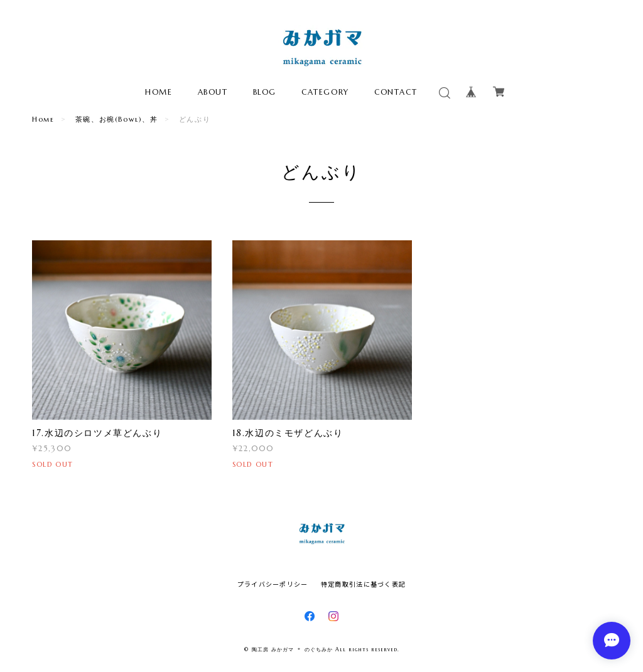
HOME (159, 92)
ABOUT (213, 92)
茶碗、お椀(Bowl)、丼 (117, 119)
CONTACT (396, 92)
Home (43, 119)
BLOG (265, 92)
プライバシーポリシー (273, 584)
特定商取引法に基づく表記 (363, 584)
